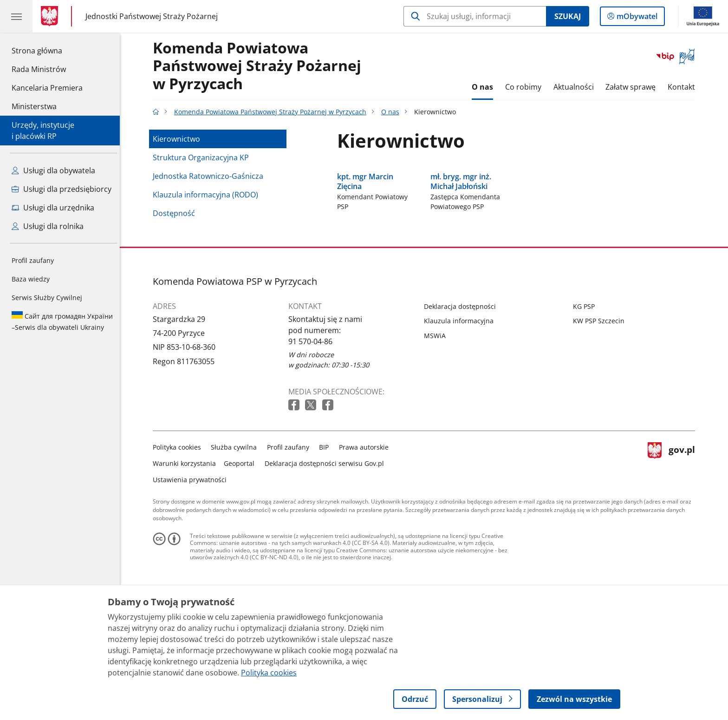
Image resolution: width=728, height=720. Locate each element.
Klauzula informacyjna (461, 399)
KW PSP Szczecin (601, 399)
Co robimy (526, 87)
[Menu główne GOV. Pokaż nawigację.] (16, 16)
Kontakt (684, 87)
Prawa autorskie (366, 525)
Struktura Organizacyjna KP (203, 157)
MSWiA (437, 414)
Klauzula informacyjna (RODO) (208, 195)
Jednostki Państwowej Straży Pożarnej (152, 16)
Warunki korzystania (187, 541)
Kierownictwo (179, 139)
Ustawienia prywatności (192, 558)
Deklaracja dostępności (462, 385)
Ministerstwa (34, 106)
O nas (485, 87)
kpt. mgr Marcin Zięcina (367, 260)
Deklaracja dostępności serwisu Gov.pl (327, 541)
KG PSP (586, 385)
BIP (327, 525)
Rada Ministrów (39, 69)
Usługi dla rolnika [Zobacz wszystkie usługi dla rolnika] (48, 226)
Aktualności (576, 87)
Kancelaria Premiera (47, 88)
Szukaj (568, 16)
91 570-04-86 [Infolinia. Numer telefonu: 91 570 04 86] (313, 419)
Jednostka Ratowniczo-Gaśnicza (210, 176)
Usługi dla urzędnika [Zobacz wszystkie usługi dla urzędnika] (53, 208)
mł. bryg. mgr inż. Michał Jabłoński (463, 260)
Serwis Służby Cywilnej (47, 298)
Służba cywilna (237, 525)
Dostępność (176, 213)
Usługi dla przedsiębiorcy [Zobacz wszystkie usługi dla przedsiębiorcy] (62, 189)
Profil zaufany (33, 260)
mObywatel (636, 18)
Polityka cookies (179, 525)
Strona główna (47, 50)
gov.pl (674, 540)
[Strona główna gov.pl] (51, 16)
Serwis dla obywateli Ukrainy (62, 321)
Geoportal (242, 541)
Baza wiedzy (31, 279)
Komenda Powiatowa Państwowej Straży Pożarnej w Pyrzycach (259, 66)
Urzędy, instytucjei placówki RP (43, 131)
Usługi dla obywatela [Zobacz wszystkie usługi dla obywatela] (53, 170)
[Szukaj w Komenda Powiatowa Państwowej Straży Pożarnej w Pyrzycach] (475, 16)
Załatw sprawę (633, 87)
